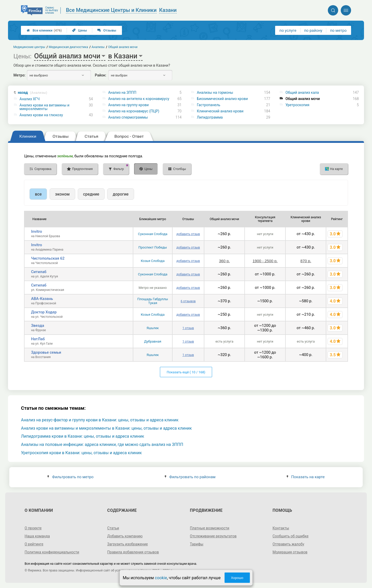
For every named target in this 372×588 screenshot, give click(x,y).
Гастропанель (209, 105)
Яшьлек (153, 328)
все (38, 194)
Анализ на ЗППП (122, 92)
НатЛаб (38, 339)
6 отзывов (188, 301)
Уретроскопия (297, 105)
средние (91, 194)
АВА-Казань (42, 299)
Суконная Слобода (153, 234)
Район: (100, 75)
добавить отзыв (188, 234)
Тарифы (197, 544)
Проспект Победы (153, 247)
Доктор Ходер (44, 312)
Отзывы (107, 30)
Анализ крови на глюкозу (41, 115)
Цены (80, 30)
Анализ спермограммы (128, 117)
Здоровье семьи (46, 352)
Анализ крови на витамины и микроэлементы (45, 107)
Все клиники (44, 30)
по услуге (288, 30)
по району (313, 30)
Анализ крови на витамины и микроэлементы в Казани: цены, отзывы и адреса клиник (106, 428)
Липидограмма (210, 117)
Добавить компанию (125, 536)
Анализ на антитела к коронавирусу (139, 99)
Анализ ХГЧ (30, 99)
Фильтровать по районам (190, 477)
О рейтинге (34, 544)
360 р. (224, 261)
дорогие (121, 194)
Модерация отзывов (290, 552)
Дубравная (153, 341)
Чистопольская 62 (48, 258)
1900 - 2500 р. (265, 261)
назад (33, 93)
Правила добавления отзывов (133, 552)
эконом (62, 194)
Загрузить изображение (127, 544)
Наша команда (37, 536)
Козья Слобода (153, 261)
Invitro (36, 231)
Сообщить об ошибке (290, 536)
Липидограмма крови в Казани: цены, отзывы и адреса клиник (83, 436)
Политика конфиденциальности (52, 552)
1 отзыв (188, 328)
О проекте (33, 528)
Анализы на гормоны (215, 92)
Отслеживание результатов (213, 536)
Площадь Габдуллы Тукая (153, 301)
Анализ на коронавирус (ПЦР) (134, 111)
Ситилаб (39, 272)
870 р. (306, 261)
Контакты (281, 528)
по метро (338, 30)
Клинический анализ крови (220, 111)
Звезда (38, 326)
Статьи (113, 528)
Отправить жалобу (288, 544)
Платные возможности (210, 528)
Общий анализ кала (302, 92)
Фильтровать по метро (70, 477)
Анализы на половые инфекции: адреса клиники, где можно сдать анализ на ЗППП (102, 444)
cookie (161, 578)
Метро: (19, 75)
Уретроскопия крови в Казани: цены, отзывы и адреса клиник (81, 453)
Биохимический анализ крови (222, 99)
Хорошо (237, 578)
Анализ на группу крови (129, 105)
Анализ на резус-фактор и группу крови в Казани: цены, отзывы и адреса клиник (100, 420)
